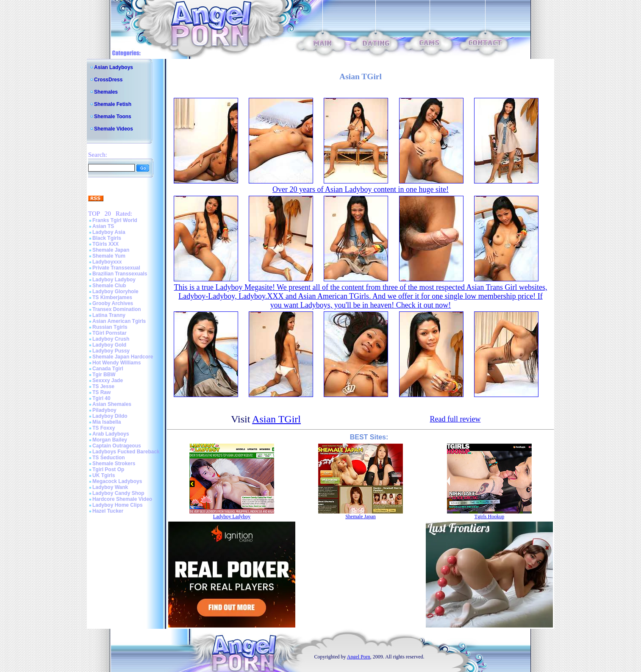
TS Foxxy (104, 428)
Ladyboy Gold (109, 345)
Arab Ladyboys (111, 434)
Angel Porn (359, 657)
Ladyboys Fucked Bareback (126, 452)
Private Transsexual (116, 268)
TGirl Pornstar (110, 333)
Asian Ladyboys (114, 67)
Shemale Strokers (114, 464)
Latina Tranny (109, 315)
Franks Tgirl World (115, 220)
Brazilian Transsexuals (120, 274)
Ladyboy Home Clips (118, 505)
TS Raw (101, 392)
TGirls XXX (105, 244)
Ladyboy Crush (111, 339)
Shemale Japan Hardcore (123, 357)
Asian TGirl (276, 419)
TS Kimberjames (112, 297)
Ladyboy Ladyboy (114, 280)
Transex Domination (117, 309)
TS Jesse (103, 386)
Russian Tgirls (110, 327)
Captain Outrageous (117, 446)
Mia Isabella (107, 422)
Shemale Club (109, 286)
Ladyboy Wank (110, 487)
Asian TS (103, 226)
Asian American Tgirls (119, 321)
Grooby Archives (113, 303)
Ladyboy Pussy (111, 351)
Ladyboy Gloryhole (115, 292)
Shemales (106, 92)
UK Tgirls (104, 475)
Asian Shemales (112, 404)
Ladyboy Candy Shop (118, 493)
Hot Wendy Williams (117, 363)
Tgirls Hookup (489, 516)
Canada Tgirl (108, 369)
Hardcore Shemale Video (122, 499)
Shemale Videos (114, 129)
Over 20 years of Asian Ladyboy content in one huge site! (361, 189)
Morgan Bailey (110, 440)
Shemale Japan (111, 250)
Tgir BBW (104, 375)
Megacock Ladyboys (117, 481)
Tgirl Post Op (108, 469)
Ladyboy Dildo (110, 416)
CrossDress (108, 80)
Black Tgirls (107, 238)
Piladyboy (104, 410)
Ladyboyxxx (107, 262)
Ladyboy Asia (109, 232)
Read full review (455, 419)
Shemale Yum (109, 256)
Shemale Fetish (113, 104)
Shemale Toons (113, 117)
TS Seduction (109, 458)
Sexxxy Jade (108, 380)
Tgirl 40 (101, 398)
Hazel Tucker (108, 511)
